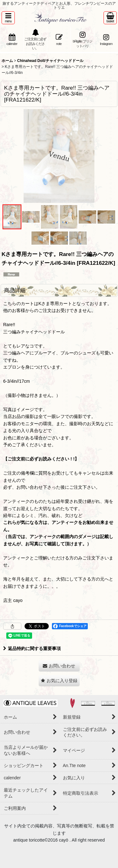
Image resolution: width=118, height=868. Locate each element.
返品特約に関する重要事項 (32, 648)
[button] (8, 18)
